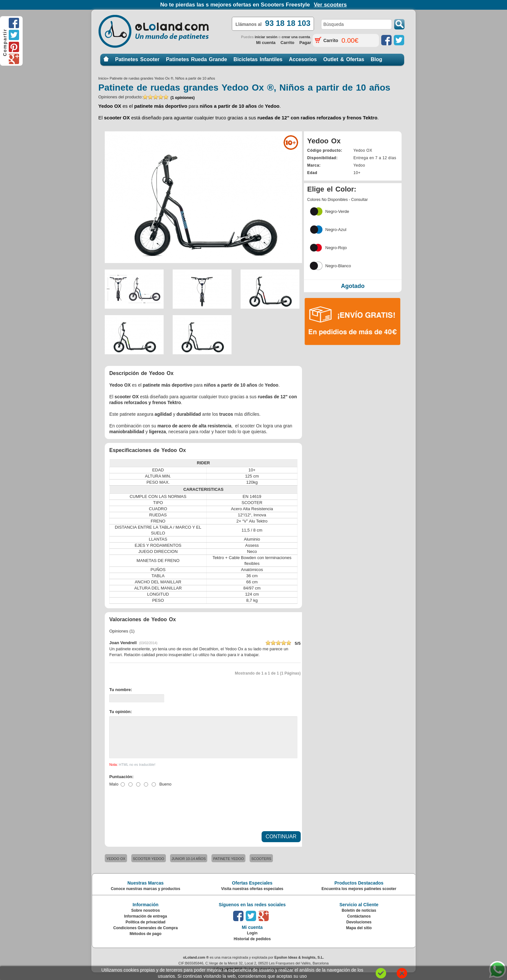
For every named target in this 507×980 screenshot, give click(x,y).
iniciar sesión (266, 37)
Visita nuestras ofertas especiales (252, 897)
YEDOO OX (116, 866)
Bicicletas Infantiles (258, 59)
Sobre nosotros (146, 918)
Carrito (288, 43)
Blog (376, 59)
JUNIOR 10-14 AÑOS (189, 866)
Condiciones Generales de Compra (145, 936)
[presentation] (158, 814)
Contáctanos (359, 924)
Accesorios (303, 59)
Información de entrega (146, 924)
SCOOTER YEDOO (149, 866)
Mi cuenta (266, 43)
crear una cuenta (296, 37)
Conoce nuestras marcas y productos (146, 897)
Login (252, 941)
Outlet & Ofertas (344, 59)
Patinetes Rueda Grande (196, 59)
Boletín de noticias (359, 918)
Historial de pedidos (252, 947)
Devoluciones (359, 930)
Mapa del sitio (359, 936)
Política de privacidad (145, 930)
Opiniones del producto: (146, 97)
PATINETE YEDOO (228, 866)
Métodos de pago (146, 941)
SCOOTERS (261, 866)
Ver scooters (330, 5)
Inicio (106, 59)
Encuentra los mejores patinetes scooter (359, 897)
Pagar (305, 43)
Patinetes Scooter (137, 59)
